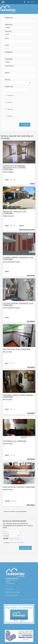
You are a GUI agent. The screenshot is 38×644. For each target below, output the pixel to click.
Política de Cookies (12, 595)
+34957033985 (11, 583)
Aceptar (14, 543)
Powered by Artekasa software (28, 599)
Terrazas (9, 109)
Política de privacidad (17, 543)
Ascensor (9, 95)
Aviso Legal (9, 589)
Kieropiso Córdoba (12, 578)
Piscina (9, 116)
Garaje (8, 102)
